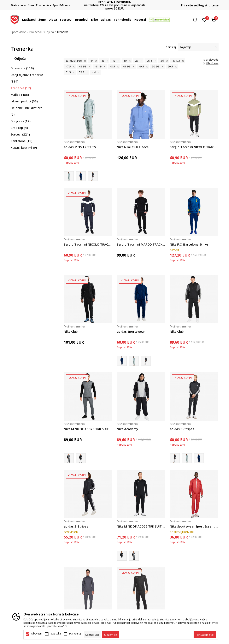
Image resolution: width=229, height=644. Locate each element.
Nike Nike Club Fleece (133, 147)
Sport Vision (19, 32)
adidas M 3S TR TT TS (80, 147)
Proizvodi (35, 32)
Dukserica (22, 68)
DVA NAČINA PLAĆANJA (110, 4)
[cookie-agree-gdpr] (111, 635)
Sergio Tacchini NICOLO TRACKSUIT (194, 147)
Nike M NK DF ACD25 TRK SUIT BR (88, 429)
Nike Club (71, 331)
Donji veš (20, 121)
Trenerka (21, 88)
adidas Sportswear (131, 331)
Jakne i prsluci (24, 101)
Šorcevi (20, 134)
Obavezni (37, 634)
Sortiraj (171, 47)
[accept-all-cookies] (205, 635)
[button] (197, 20)
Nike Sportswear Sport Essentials (194, 526)
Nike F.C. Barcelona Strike (189, 244)
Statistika (56, 634)
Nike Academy (127, 429)
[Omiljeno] (204, 20)
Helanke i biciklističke (27, 111)
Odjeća (49, 32)
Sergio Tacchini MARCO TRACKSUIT (141, 244)
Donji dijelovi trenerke (27, 78)
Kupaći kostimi (24, 148)
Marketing (75, 634)
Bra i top (19, 128)
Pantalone (21, 141)
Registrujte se (208, 5)
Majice (20, 95)
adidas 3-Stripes (182, 429)
